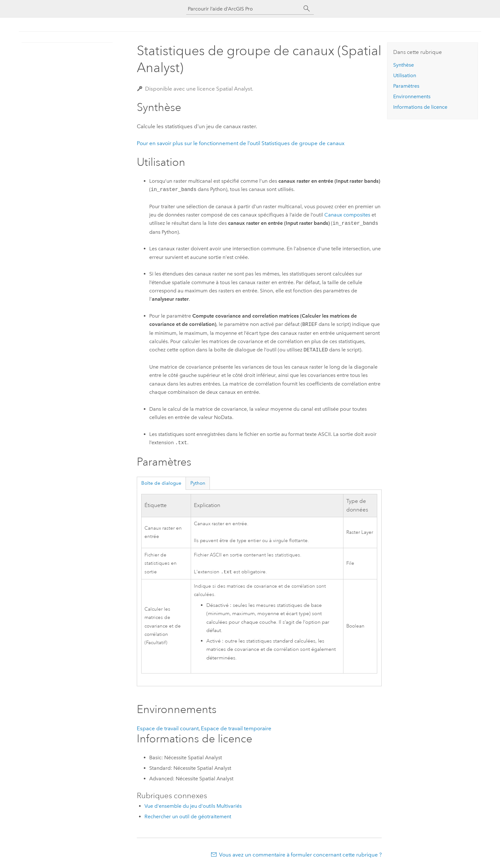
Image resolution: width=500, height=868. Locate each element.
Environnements (412, 96)
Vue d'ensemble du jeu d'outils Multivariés (193, 807)
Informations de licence (420, 107)
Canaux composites (347, 215)
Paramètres (406, 86)
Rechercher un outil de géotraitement (188, 817)
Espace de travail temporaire (236, 729)
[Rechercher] (307, 9)
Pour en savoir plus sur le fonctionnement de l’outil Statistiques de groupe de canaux (241, 143)
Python (198, 483)
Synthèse (404, 65)
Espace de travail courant (168, 729)
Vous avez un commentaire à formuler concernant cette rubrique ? (300, 855)
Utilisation (405, 75)
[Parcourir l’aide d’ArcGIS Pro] (244, 9)
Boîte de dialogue (161, 483)
